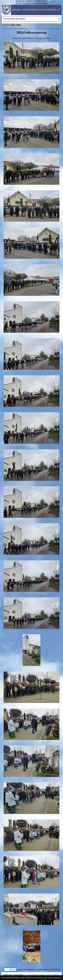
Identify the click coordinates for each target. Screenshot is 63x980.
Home (13, 25)
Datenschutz (18, 975)
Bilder (19, 25)
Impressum (8, 975)
